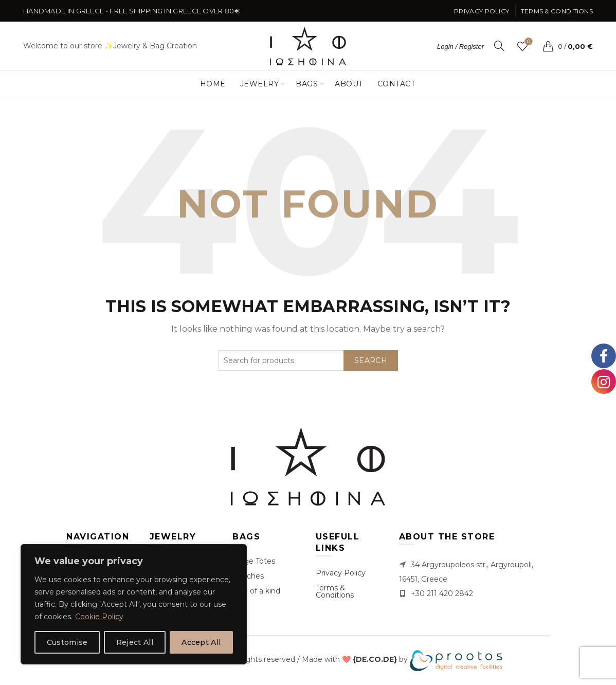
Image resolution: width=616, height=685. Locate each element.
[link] (375, 660)
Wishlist (528, 42)
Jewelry (260, 84)
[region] (134, 604)
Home (213, 84)
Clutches (248, 576)
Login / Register (460, 47)
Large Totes (254, 561)
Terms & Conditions (557, 11)
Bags (307, 84)
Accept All (201, 642)
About (349, 84)
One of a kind (256, 591)
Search (371, 360)
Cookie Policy (99, 617)
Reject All (135, 642)
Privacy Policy (482, 11)
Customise (67, 642)
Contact (396, 84)
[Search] (499, 46)
